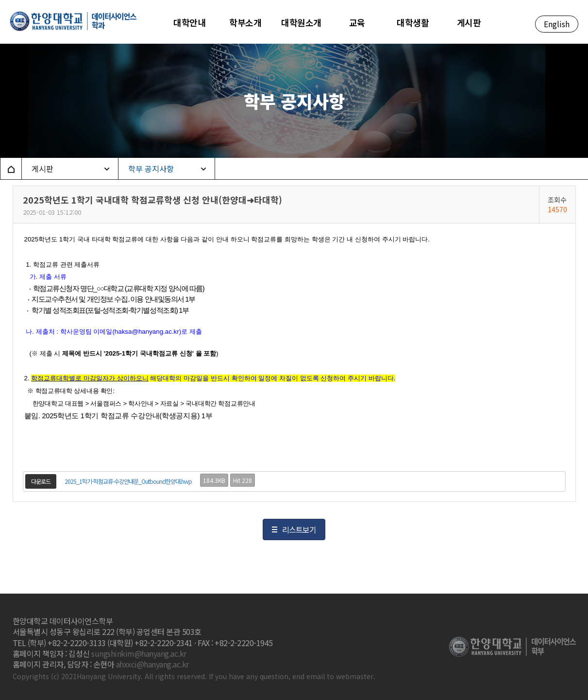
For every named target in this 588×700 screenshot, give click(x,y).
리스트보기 (299, 529)
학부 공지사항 (151, 169)
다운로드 (41, 481)
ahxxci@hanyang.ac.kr (152, 664)
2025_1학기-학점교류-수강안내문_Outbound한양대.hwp (128, 481)
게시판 (42, 169)
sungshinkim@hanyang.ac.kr (139, 653)
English (557, 24)
